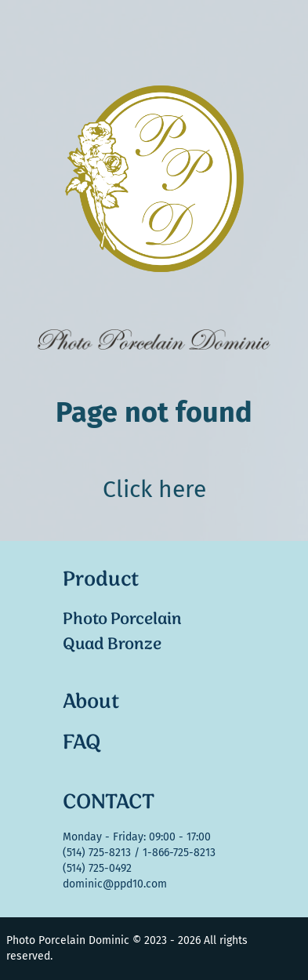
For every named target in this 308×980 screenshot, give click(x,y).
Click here (154, 489)
